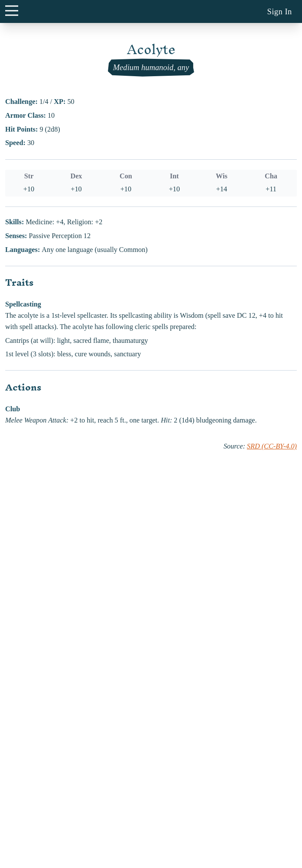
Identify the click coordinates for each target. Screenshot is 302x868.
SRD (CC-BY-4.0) (272, 446)
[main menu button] (11, 10)
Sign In (279, 11)
